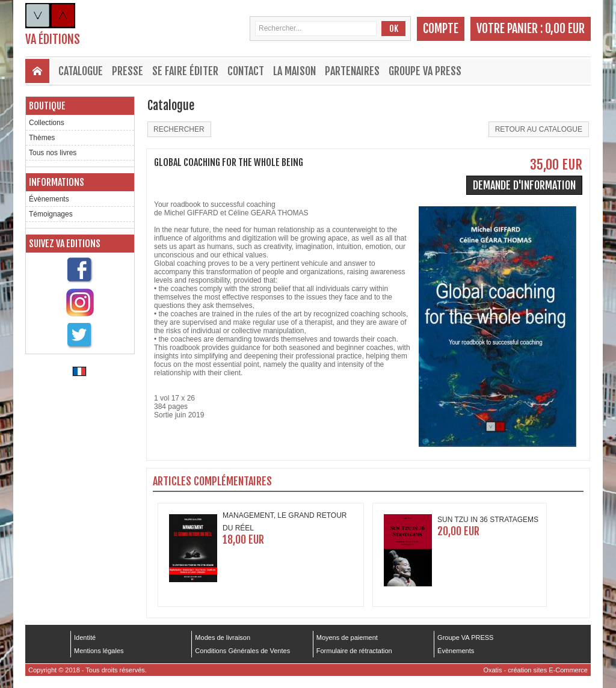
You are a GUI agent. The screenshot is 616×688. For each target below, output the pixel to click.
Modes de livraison (223, 637)
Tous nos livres (53, 153)
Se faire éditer (185, 71)
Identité (85, 637)
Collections (47, 123)
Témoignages (51, 214)
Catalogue (81, 71)
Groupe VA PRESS (425, 71)
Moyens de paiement (347, 637)
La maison (294, 71)
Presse (128, 71)
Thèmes (42, 138)
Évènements (49, 199)
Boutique (47, 106)
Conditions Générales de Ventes (242, 651)
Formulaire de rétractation (354, 651)
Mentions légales (99, 651)
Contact (246, 71)
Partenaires (352, 71)
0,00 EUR (565, 29)
